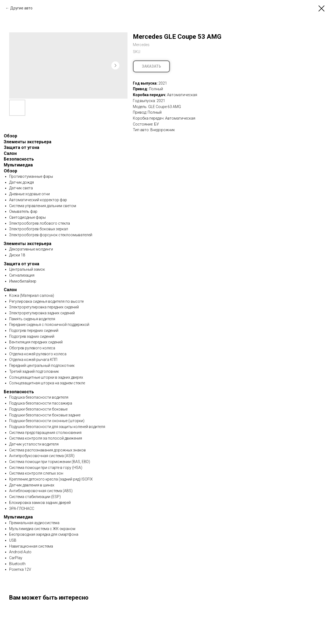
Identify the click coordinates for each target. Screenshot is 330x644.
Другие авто (21, 8)
